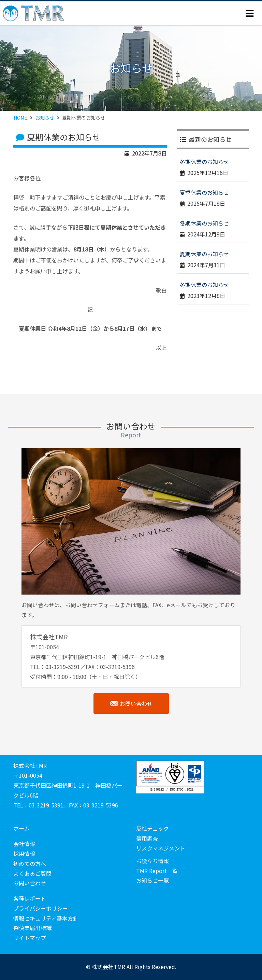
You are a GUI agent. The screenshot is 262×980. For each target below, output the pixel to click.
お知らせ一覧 (152, 880)
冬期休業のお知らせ (204, 162)
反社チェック (152, 828)
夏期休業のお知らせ (204, 254)
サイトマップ (30, 938)
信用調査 (147, 838)
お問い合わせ (131, 704)
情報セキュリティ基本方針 (46, 918)
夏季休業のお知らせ (204, 192)
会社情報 (24, 844)
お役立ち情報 (152, 861)
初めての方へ (30, 863)
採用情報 (24, 854)
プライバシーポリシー (41, 908)
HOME (20, 118)
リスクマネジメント (161, 848)
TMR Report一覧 (157, 871)
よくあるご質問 (32, 873)
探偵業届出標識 (32, 928)
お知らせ (45, 118)
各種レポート (30, 898)
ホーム (21, 828)
